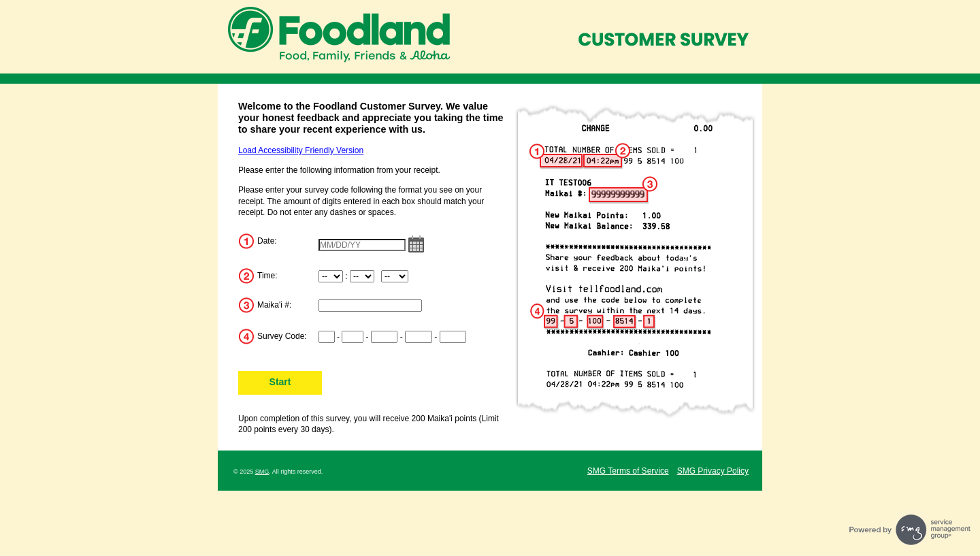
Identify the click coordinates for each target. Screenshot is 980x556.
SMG (262, 472)
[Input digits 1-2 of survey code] (327, 337)
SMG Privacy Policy (713, 471)
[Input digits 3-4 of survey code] (353, 337)
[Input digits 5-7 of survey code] (385, 337)
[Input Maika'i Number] (370, 306)
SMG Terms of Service (628, 471)
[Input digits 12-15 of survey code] (453, 337)
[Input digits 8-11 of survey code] (419, 337)
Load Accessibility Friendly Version (301, 150)
